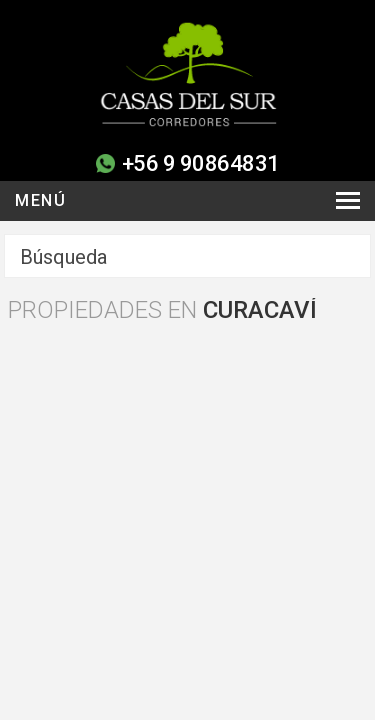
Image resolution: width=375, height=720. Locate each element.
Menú (40, 200)
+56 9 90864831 (201, 163)
